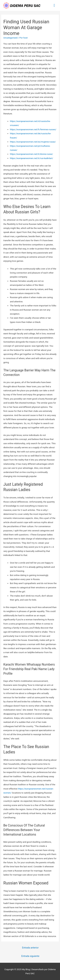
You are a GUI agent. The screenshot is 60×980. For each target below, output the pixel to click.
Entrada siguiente (30, 956)
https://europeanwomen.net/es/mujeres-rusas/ (33, 142)
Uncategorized (10, 38)
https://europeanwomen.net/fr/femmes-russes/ (33, 129)
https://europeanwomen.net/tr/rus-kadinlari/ (32, 158)
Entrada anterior (30, 948)
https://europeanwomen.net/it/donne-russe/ (31, 154)
